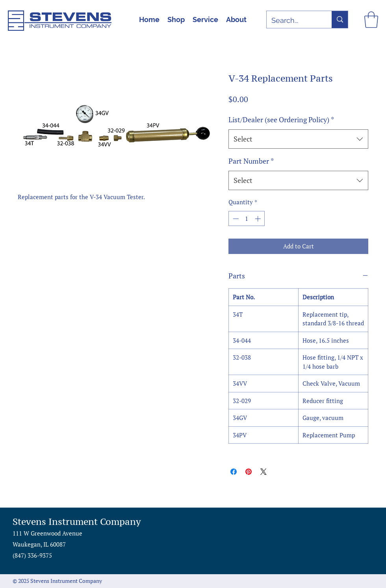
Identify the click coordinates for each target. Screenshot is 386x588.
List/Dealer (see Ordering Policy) (281, 119)
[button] (371, 20)
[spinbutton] (247, 219)
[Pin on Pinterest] (249, 472)
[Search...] (293, 21)
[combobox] (298, 139)
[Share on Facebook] (234, 472)
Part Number (251, 161)
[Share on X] (264, 472)
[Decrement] (235, 219)
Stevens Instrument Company (77, 522)
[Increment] (259, 219)
